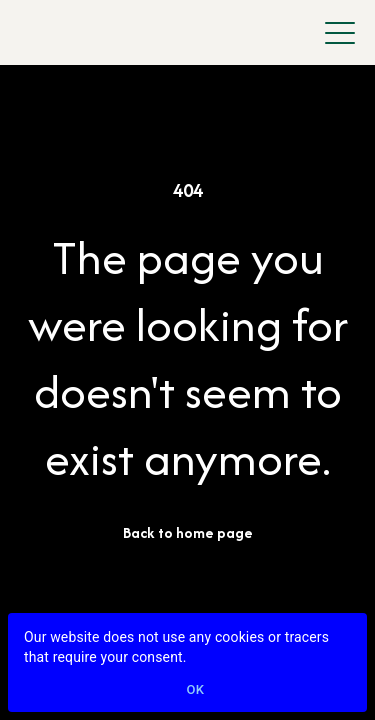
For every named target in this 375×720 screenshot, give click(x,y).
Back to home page (188, 532)
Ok (196, 690)
